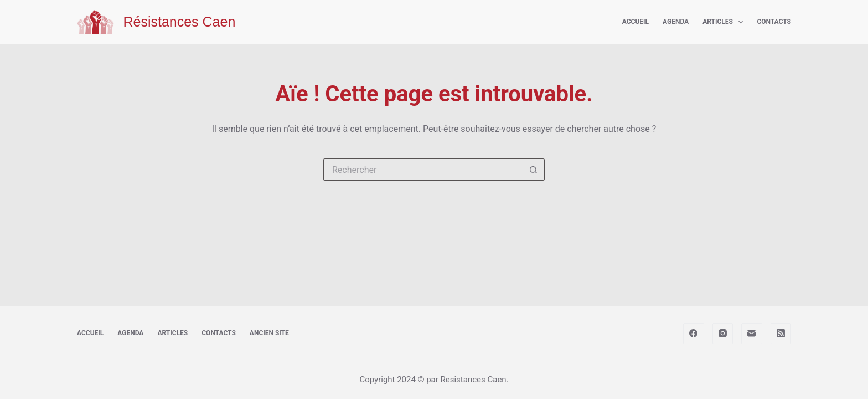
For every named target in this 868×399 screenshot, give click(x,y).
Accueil (635, 22)
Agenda (676, 22)
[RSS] (781, 334)
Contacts (774, 22)
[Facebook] (694, 334)
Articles (725, 22)
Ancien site (269, 333)
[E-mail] (752, 334)
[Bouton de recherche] (534, 170)
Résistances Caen (179, 22)
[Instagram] (723, 334)
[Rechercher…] (423, 170)
